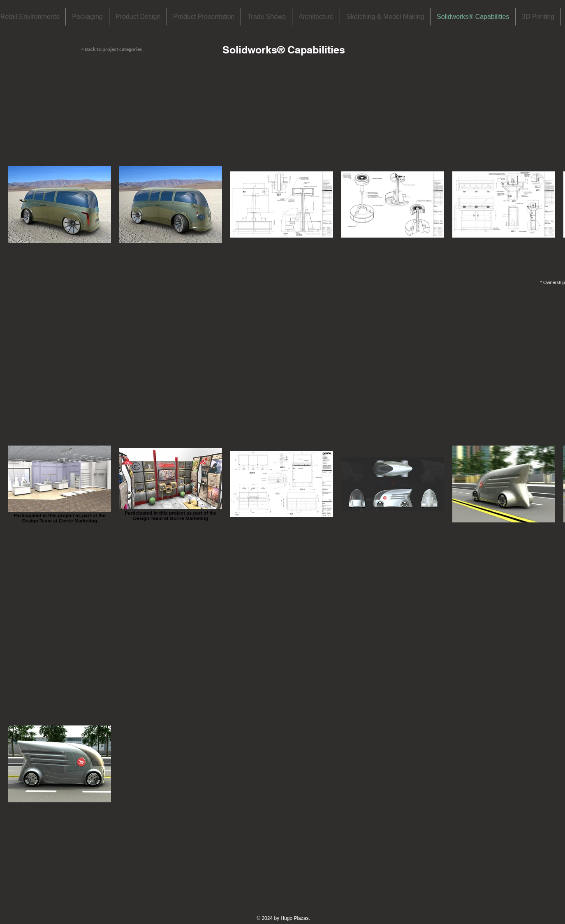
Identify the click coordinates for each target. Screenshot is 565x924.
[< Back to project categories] (122, 50)
